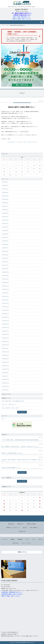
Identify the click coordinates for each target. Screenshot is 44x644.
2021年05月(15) (5, 328)
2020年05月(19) (5, 369)
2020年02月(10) (5, 380)
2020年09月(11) (5, 355)
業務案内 (13, 539)
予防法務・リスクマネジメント (13, 528)
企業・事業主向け (34, 528)
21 (10, 172)
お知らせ (40, 539)
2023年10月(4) (5, 227)
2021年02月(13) (5, 338)
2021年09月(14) (5, 314)
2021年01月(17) (5, 341)
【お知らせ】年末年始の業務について (10, 467)
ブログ (7, 25)
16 (22, 169)
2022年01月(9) (5, 300)
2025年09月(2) (5, 192)
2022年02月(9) (5, 296)
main (20, 142)
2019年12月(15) (5, 387)
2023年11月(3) (5, 224)
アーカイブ (5, 179)
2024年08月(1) (5, 203)
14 (10, 169)
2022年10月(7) (5, 269)
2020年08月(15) (5, 359)
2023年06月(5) (5, 241)
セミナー (27, 539)
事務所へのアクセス (22, 552)
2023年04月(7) (5, 248)
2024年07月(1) (5, 206)
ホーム (3, 25)
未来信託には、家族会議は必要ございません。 (12, 453)
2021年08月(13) (5, 317)
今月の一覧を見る (22, 481)
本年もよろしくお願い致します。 (9, 404)
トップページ (5, 539)
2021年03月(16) (5, 334)
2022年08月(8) (5, 276)
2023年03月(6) (5, 251)
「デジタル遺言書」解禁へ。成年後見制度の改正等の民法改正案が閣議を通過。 (20, 440)
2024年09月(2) (5, 199)
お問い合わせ (16, 543)
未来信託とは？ (21, 524)
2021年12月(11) (5, 303)
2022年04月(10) (5, 289)
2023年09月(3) (5, 231)
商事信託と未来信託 (31, 524)
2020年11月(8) (5, 348)
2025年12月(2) (5, 189)
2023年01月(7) (5, 258)
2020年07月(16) (5, 362)
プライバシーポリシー (26, 543)
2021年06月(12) (5, 324)
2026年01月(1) (5, 186)
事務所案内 (20, 539)
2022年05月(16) (5, 286)
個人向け (25, 528)
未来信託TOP (11, 524)
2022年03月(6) (5, 293)
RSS (3, 419)
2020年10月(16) (5, 352)
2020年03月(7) (5, 376)
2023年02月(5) (5, 255)
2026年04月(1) (5, 182)
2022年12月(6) (5, 262)
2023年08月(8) (5, 234)
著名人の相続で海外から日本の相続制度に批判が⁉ (13, 401)
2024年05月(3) (5, 213)
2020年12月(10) (5, 345)
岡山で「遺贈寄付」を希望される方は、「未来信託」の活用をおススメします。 (20, 446)
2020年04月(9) (5, 373)
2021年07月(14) (5, 321)
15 (16, 169)
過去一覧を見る (22, 412)
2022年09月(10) (5, 272)
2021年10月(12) (5, 310)
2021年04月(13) (5, 331)
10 (28, 165)
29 (16, 175)
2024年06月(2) (5, 210)
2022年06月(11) (5, 283)
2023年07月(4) (5, 237)
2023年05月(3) (5, 244)
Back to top (22, 518)
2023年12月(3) (5, 220)
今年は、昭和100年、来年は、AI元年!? (10, 408)
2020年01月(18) (5, 383)
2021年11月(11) (5, 307)
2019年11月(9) (5, 390)
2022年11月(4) (5, 265)
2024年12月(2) (5, 196)
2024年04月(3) (5, 217)
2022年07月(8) (5, 279)
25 (34, 172)
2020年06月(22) (5, 366)
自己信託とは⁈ (22, 531)
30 (22, 175)
